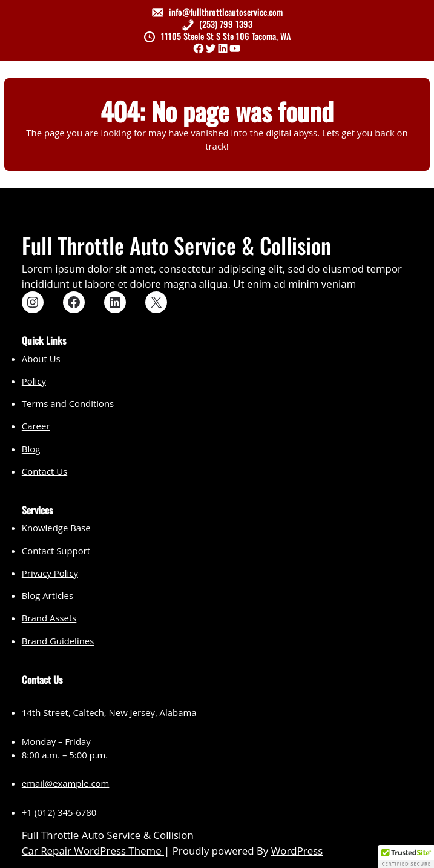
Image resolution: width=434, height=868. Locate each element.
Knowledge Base (56, 528)
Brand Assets (49, 618)
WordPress (297, 851)
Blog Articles (48, 595)
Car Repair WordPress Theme (93, 851)
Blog (31, 449)
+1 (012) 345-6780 (59, 812)
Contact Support (56, 551)
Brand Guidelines (58, 641)
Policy (34, 381)
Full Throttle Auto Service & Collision (176, 245)
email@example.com (66, 783)
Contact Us (44, 471)
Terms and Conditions (68, 403)
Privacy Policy (50, 573)
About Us (41, 359)
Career (36, 426)
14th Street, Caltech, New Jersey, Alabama (109, 712)
